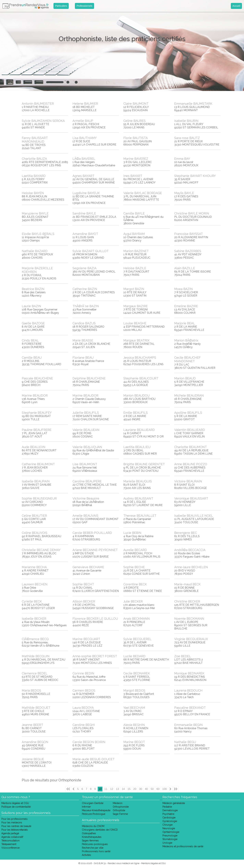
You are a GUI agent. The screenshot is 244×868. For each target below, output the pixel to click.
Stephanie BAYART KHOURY (195, 176)
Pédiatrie (167, 807)
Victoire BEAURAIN (188, 481)
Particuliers (61, 6)
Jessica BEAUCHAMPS (140, 358)
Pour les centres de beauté (16, 826)
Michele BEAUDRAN (189, 395)
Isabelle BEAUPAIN (36, 481)
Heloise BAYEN (33, 193)
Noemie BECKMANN (189, 619)
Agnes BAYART (83, 176)
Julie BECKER (133, 601)
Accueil (236, 6)
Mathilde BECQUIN (36, 656)
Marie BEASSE (83, 340)
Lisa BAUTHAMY (85, 138)
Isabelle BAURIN (186, 121)
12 (112, 789)
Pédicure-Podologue (94, 814)
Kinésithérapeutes (92, 837)
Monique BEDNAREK (189, 673)
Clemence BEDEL (35, 673)
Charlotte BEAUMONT (191, 447)
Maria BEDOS (31, 690)
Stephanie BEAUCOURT (141, 378)
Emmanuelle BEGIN (188, 725)
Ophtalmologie (171, 832)
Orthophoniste (121, 807)
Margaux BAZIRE (136, 306)
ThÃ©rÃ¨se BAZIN (86, 306)
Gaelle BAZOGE (33, 323)
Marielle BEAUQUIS (138, 481)
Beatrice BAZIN (33, 289)
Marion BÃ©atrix (186, 340)
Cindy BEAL (30, 340)
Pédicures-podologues (95, 844)
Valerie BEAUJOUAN (87, 447)
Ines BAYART (133, 176)
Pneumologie (170, 836)
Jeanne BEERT (32, 725)
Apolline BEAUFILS (188, 413)
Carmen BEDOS (84, 690)
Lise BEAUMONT (85, 464)
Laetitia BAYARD (34, 176)
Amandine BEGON (35, 742)
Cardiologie (169, 818)
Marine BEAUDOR (35, 395)
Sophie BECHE (134, 567)
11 (106, 789)
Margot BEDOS (134, 690)
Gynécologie (170, 821)
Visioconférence (10, 848)
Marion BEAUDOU (136, 395)
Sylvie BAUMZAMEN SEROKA (43, 121)
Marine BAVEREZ (136, 159)
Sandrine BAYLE (84, 213)
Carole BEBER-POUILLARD (92, 533)
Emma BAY (182, 159)
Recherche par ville (93, 848)
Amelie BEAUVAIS (85, 516)
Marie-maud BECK (187, 584)
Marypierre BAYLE (35, 213)
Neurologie (169, 828)
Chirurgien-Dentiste (93, 803)
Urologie (167, 843)
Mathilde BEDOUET (36, 708)
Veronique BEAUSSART (191, 498)
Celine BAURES (135, 121)
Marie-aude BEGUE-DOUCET (94, 759)
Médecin (118, 803)
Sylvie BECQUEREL (137, 639)
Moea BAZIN (184, 289)
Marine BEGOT (134, 742)
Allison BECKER (84, 601)
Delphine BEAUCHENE (89, 378)
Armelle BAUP (83, 121)
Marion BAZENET (136, 251)
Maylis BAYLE (184, 193)
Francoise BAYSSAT (189, 234)
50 (152, 789)
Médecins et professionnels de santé (183, 846)
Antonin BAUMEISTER (38, 104)
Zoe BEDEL (183, 656)
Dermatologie (170, 810)
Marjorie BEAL (185, 323)
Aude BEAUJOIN (34, 447)
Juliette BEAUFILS (86, 413)
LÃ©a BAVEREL (84, 159)
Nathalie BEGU (185, 742)
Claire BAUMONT (136, 104)
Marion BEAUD (185, 378)
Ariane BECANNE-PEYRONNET (95, 550)
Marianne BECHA (34, 567)
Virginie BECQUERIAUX (191, 639)
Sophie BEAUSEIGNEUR (39, 498)
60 (158, 789)
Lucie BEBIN (132, 533)
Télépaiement (9, 844)
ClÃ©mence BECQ (35, 639)
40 (146, 789)
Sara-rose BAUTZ (187, 138)
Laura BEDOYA (83, 708)
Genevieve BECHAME (88, 567)
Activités (86, 855)
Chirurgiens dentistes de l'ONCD (100, 830)
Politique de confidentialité (16, 807)
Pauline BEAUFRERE (37, 430)
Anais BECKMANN (137, 619)
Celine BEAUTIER (34, 516)
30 (141, 789)
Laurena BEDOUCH (188, 690)
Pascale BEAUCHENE (37, 378)
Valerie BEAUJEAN (86, 430)
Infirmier (86, 807)
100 (165, 789)
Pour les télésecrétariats (15, 830)
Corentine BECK (135, 584)
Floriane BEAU (83, 358)
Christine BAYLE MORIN (192, 213)
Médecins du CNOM (93, 826)
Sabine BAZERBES (188, 251)
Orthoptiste (119, 810)
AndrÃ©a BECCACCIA (190, 550)
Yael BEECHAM (134, 708)
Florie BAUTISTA (136, 138)
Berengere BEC (186, 533)
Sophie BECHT (83, 584)
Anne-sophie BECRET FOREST (95, 656)
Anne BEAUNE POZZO (191, 464)
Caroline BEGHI (84, 725)
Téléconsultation (10, 841)
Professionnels (84, 6)
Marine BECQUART (86, 639)
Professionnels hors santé (96, 851)
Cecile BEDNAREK (137, 673)
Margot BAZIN (134, 289)
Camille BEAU (32, 358)
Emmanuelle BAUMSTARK (193, 104)
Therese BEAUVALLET (140, 516)
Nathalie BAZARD (35, 251)
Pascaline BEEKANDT (190, 708)
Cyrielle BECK (32, 601)
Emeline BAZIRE (186, 306)
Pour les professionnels (14, 819)
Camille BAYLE (134, 213)
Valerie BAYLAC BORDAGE (143, 193)
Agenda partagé (10, 833)
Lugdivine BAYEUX (86, 193)
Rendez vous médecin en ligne (124, 863)
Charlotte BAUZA (34, 159)
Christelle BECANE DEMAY (41, 550)
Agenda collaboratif (12, 837)
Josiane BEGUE (33, 759)
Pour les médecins (12, 823)
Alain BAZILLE (185, 268)
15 (129, 789)
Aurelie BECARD (135, 550)
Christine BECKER (187, 601)
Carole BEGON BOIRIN (89, 742)
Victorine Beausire (86, 498)
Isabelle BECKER (34, 619)
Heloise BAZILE (135, 268)
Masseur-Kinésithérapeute (96, 810)
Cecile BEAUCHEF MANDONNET (187, 359)
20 (135, 789)
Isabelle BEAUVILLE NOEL (194, 516)
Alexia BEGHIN (134, 725)
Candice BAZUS (84, 323)
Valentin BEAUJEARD (190, 430)
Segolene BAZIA (84, 268)
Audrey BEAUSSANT (138, 498)
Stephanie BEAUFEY (37, 413)
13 (117, 789)
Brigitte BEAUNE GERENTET (144, 464)
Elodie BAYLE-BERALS (38, 234)
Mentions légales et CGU (15, 803)
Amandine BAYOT (85, 234)
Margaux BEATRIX (136, 340)
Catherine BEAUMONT (38, 464)
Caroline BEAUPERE (87, 481)
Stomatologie (170, 839)
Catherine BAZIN (85, 289)
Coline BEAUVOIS (35, 533)
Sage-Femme (120, 814)
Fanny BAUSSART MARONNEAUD (35, 140)
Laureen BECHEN (35, 584)
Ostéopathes (89, 833)
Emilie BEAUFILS (136, 413)
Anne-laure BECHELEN (191, 567)
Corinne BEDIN (83, 673)
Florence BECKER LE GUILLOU (95, 619)
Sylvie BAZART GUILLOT (91, 251)
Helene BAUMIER (85, 104)
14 (123, 789)
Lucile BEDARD (134, 656)
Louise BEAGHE (135, 323)
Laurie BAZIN (31, 306)
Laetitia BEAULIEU (137, 447)
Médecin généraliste (174, 803)
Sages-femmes (90, 841)
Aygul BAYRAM (134, 234)
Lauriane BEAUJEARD (139, 430)
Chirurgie (167, 825)
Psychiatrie (168, 814)
